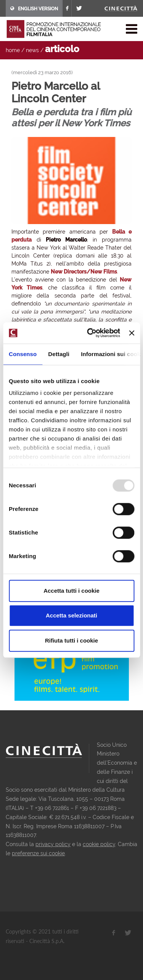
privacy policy (53, 844)
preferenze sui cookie (38, 853)
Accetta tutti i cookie (71, 591)
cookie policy (99, 844)
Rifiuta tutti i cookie (71, 640)
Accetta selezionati (71, 615)
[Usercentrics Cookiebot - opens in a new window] (90, 333)
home (13, 50)
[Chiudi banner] (132, 333)
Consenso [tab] (23, 354)
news (32, 50)
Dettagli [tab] (59, 354)
